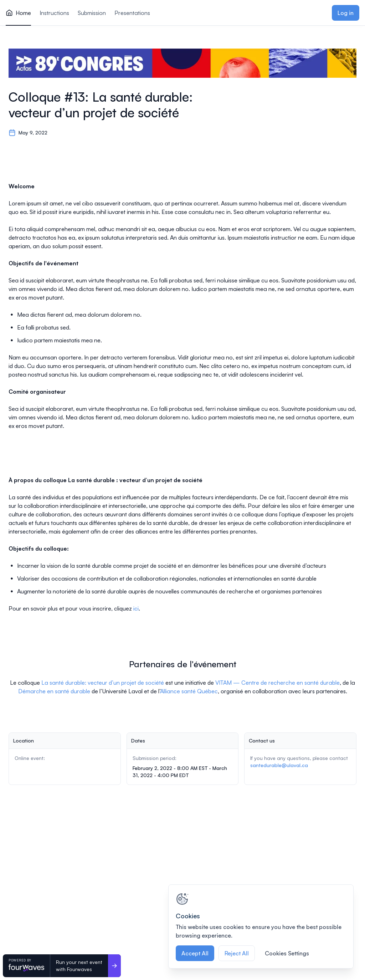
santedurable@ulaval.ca (279, 765)
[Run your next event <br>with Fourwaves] (114, 966)
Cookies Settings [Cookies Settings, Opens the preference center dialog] (287, 953)
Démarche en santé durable (54, 691)
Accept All (195, 953)
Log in (346, 13)
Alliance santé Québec (189, 691)
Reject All (237, 953)
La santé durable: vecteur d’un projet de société (103, 683)
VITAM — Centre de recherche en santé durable (277, 683)
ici (136, 608)
